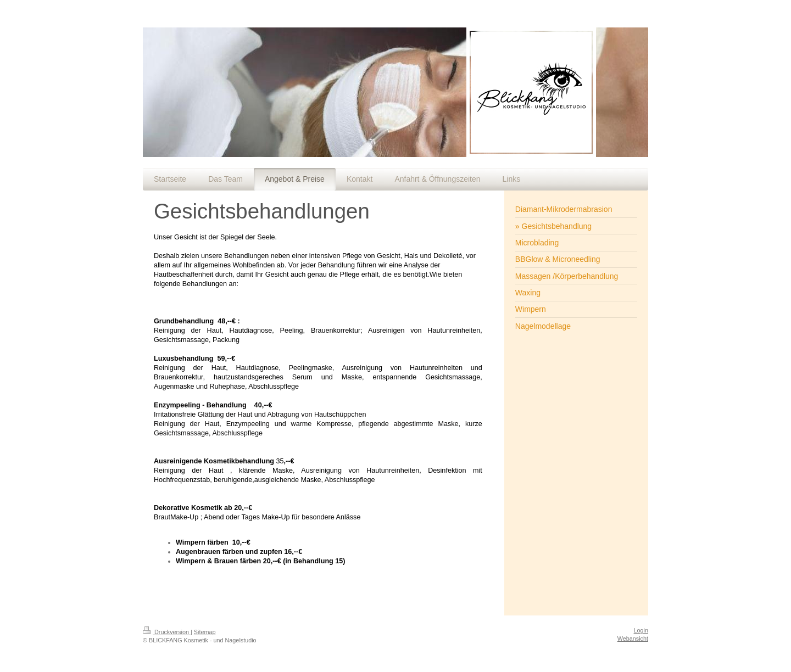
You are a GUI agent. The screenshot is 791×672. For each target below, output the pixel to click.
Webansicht (633, 639)
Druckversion (167, 632)
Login (641, 630)
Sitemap (205, 632)
